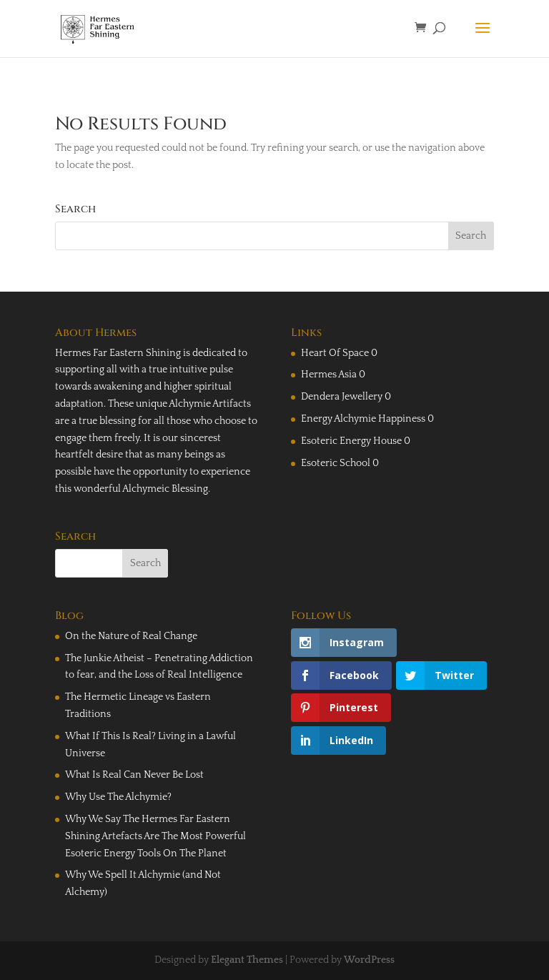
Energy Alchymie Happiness (363, 419)
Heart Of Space (335, 353)
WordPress (369, 960)
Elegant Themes (247, 960)
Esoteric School (336, 463)
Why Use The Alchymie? (118, 797)
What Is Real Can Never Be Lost (134, 775)
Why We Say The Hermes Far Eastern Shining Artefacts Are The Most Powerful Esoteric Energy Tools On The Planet (155, 836)
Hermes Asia (329, 375)
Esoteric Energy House (351, 441)
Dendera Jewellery (342, 397)
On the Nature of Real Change (131, 636)
